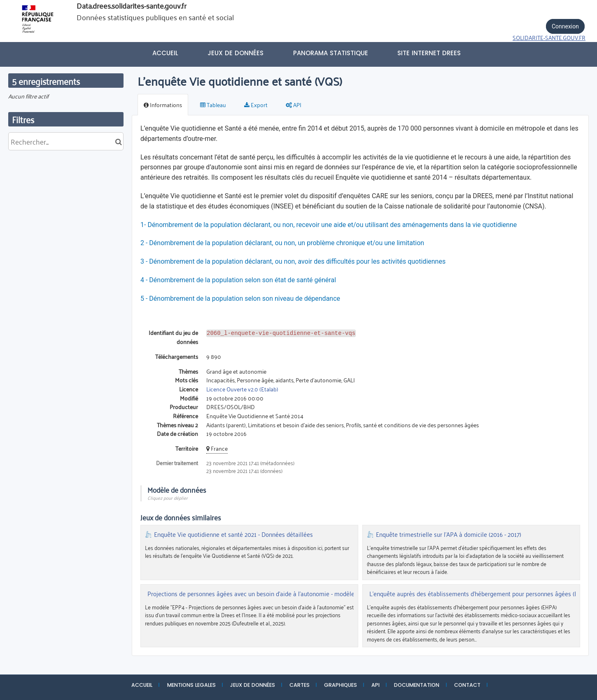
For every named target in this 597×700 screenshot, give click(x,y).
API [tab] (294, 104)
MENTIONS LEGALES (191, 685)
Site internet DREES (429, 53)
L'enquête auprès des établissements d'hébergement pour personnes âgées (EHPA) (480, 594)
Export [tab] (256, 104)
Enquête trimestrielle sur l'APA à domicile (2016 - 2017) (449, 534)
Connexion (565, 26)
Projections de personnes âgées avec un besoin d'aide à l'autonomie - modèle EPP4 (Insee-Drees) (277, 594)
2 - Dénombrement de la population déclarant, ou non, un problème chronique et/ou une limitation (282, 243)
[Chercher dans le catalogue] (118, 141)
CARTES (300, 685)
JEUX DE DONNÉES (253, 685)
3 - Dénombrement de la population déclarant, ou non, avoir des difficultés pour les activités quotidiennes (294, 261)
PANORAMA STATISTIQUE (331, 53)
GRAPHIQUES (340, 685)
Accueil (165, 53)
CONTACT (467, 685)
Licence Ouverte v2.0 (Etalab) (242, 389)
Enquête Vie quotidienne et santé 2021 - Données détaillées (233, 534)
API (375, 685)
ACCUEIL (142, 685)
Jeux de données (236, 53)
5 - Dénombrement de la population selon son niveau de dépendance (240, 298)
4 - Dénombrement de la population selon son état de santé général (238, 280)
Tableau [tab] (213, 104)
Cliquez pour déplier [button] (168, 497)
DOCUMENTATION (417, 685)
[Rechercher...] (66, 141)
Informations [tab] (163, 104)
